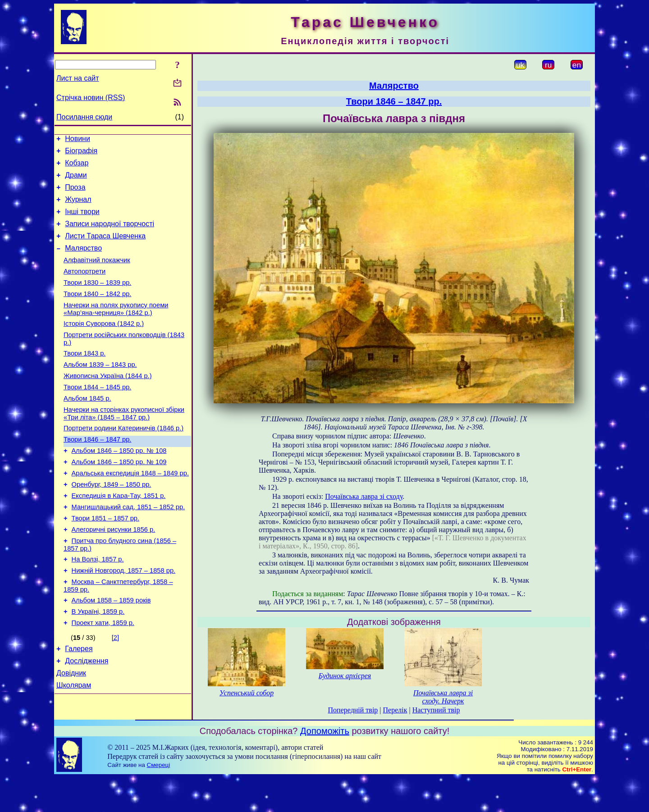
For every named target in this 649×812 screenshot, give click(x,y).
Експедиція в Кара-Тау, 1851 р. (119, 536)
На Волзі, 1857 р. (98, 607)
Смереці (159, 799)
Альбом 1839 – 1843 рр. (100, 390)
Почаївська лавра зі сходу (364, 496)
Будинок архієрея (345, 676)
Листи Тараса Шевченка (105, 248)
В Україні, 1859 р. (98, 664)
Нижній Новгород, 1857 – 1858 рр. (124, 619)
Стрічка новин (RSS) (91, 98)
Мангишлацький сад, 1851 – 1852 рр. (128, 549)
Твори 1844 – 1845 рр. (97, 415)
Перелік (395, 710)
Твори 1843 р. (85, 378)
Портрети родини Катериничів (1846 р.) (123, 461)
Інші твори (82, 221)
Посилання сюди (84, 117)
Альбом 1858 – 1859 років (111, 652)
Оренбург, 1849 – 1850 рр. (112, 524)
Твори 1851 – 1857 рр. (105, 561)
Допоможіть (325, 765)
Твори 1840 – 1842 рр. (97, 313)
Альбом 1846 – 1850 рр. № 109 (119, 498)
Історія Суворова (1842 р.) (104, 345)
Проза (75, 194)
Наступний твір (436, 710)
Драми (76, 180)
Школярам (74, 745)
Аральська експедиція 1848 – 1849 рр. (130, 511)
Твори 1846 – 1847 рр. (97, 473)
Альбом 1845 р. (87, 428)
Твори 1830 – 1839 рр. (97, 300)
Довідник (71, 731)
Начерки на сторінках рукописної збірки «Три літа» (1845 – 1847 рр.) (124, 445)
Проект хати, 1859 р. (103, 677)
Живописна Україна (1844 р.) (108, 403)
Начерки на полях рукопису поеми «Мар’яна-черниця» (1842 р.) (116, 329)
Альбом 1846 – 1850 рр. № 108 (119, 486)
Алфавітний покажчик (97, 275)
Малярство (83, 262)
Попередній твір (353, 710)
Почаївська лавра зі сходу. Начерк (443, 697)
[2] (115, 692)
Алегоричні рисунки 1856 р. (114, 574)
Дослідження (87, 718)
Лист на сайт (78, 78)
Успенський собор (247, 693)
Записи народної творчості (110, 235)
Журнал (78, 208)
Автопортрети (85, 287)
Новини (78, 140)
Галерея (79, 704)
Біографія (81, 153)
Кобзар (77, 167)
